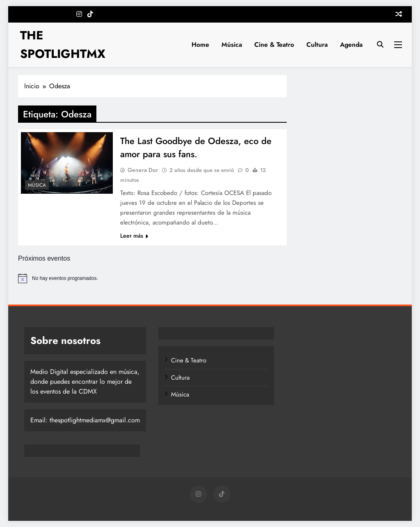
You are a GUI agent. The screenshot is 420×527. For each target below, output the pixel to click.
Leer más (134, 236)
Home (200, 45)
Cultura (317, 45)
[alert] (210, 278)
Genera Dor (143, 170)
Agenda (351, 45)
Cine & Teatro (274, 45)
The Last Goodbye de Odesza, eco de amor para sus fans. (196, 147)
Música (232, 45)
